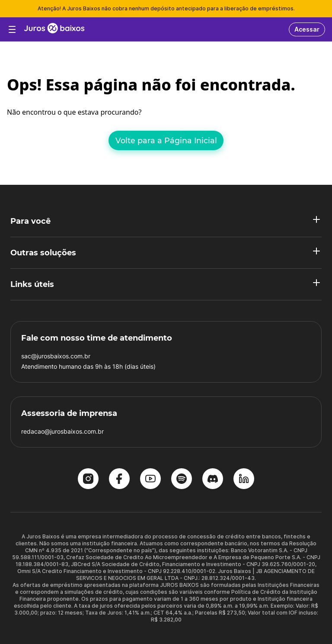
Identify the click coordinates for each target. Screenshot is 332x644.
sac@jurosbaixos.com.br (56, 356)
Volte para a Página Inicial (166, 140)
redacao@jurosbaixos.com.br (62, 431)
